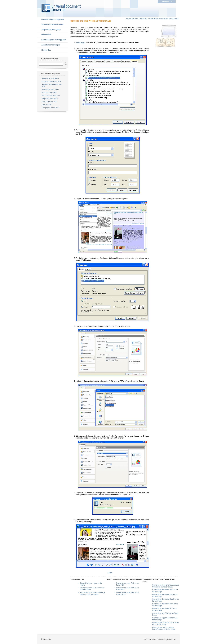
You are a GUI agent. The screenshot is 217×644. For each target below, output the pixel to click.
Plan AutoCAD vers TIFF (51, 96)
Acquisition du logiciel (49, 30)
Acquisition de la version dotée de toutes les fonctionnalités (93, 593)
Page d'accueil (131, 18)
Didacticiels (44, 35)
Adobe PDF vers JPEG (50, 78)
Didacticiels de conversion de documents (164, 18)
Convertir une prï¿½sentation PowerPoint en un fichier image (164, 628)
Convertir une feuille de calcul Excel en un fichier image (165, 624)
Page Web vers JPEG (50, 99)
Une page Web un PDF (50, 108)
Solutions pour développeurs (52, 40)
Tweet (110, 573)
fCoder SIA (44, 50)
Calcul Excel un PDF (49, 102)
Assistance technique (49, 45)
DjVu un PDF (47, 105)
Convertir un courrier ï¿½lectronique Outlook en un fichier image (166, 586)
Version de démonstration (50, 25)
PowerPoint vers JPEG (50, 90)
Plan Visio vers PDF (49, 93)
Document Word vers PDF (51, 82)
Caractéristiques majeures (51, 19)
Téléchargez (81, 42)
